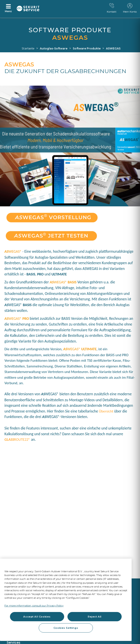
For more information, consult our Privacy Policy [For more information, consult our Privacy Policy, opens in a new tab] (34, 606)
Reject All (95, 617)
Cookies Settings (66, 628)
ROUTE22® (17, 440)
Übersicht (106, 411)
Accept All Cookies (37, 617)
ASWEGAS (113, 48)
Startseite (28, 48)
